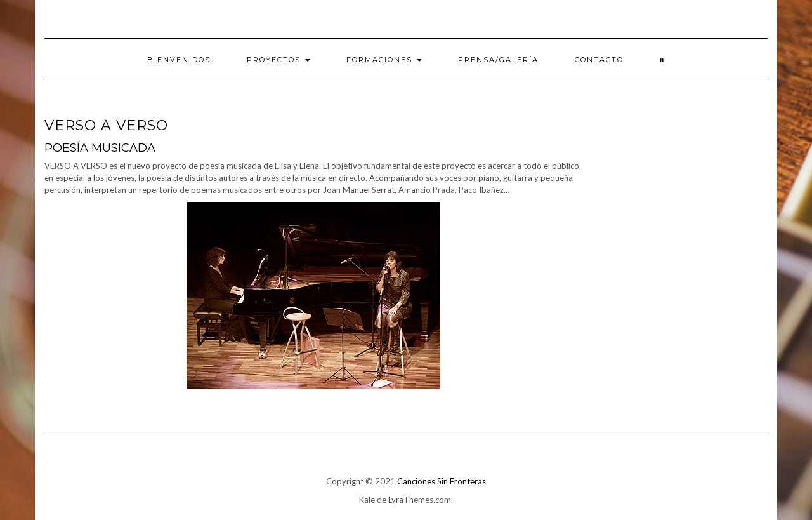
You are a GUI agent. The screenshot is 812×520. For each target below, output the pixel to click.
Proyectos (278, 60)
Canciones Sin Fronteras (442, 481)
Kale (367, 500)
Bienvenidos (179, 60)
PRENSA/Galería (498, 60)
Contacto (599, 60)
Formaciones (384, 60)
